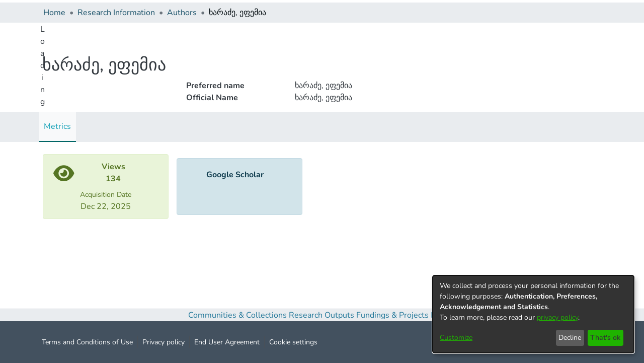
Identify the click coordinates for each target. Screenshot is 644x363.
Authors (182, 13)
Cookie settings (293, 342)
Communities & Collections (237, 315)
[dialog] (533, 314)
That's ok (605, 338)
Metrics (57, 126)
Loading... (43, 78)
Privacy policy (164, 342)
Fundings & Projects (392, 315)
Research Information (116, 13)
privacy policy (557, 317)
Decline (570, 338)
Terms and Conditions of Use (87, 342)
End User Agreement (227, 342)
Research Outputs (323, 315)
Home (54, 13)
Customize (456, 338)
